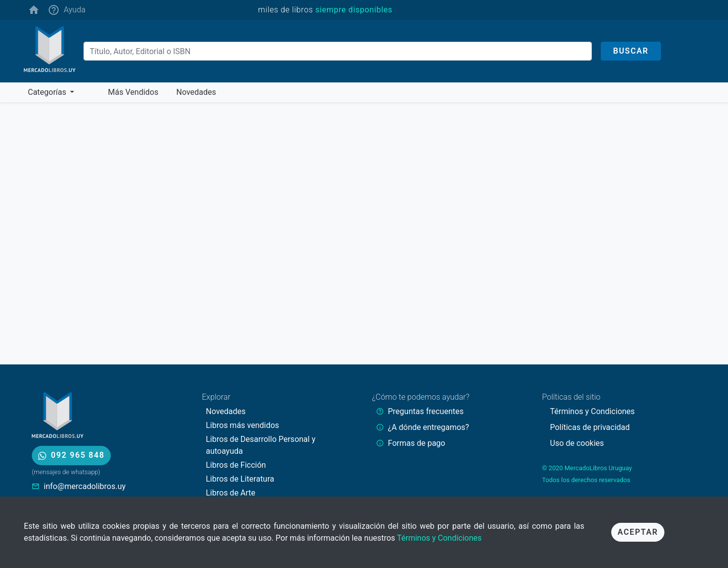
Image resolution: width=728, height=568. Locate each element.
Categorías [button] (48, 92)
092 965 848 (71, 455)
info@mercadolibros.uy (85, 486)
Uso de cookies (577, 443)
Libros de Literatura (240, 479)
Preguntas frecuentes (426, 411)
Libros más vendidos (242, 425)
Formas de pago (417, 443)
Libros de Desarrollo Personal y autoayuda (260, 445)
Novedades (226, 411)
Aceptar (638, 532)
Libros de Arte (231, 493)
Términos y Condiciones (440, 538)
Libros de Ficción (236, 465)
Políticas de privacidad (590, 427)
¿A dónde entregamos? (429, 427)
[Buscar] (338, 51)
